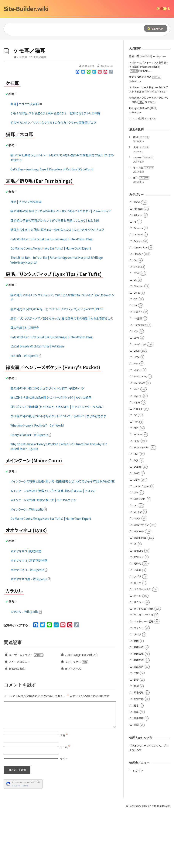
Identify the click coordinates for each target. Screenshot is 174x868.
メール (65, 803)
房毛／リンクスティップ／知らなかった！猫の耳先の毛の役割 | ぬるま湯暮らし (62, 375)
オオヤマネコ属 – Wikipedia (31, 635)
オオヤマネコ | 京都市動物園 (29, 617)
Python (138, 491)
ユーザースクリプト (26, 711)
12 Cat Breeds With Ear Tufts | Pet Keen (37, 403)
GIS (136, 355)
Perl (136, 478)
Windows (139, 588)
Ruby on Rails (141, 504)
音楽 (136, 781)
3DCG (137, 259)
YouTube (138, 607)
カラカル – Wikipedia (26, 668)
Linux (137, 407)
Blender (138, 310)
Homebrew (140, 381)
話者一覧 (140, 113)
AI (135, 278)
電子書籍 (139, 775)
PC (135, 471)
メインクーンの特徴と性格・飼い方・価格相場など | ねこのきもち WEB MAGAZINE (63, 538)
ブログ (137, 691)
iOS (136, 388)
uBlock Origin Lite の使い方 (81, 711)
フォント (139, 684)
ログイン (138, 827)
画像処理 (139, 749)
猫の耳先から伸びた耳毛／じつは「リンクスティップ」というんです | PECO (57, 366)
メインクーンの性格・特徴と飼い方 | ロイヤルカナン (43, 556)
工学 (136, 729)
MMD (136, 446)
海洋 (141, 234)
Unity (137, 536)
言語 (136, 768)
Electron (138, 342)
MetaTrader (140, 433)
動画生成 (139, 704)
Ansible (138, 297)
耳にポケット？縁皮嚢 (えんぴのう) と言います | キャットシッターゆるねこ (57, 463)
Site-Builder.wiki (26, 9)
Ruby (137, 497)
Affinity (138, 272)
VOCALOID (140, 555)
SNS (136, 510)
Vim (136, 549)
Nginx (137, 459)
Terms (25, 842)
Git (135, 362)
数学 (136, 736)
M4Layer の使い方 (143, 165)
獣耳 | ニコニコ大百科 (26, 160)
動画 (136, 697)
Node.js (138, 465)
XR (135, 600)
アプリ (137, 633)
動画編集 (139, 710)
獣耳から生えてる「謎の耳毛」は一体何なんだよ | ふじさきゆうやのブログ (57, 286)
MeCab (138, 426)
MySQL (138, 452)
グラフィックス (142, 646)
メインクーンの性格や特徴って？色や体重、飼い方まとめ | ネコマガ (53, 547)
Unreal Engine (142, 542)
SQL (136, 517)
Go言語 (138, 375)
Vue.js (137, 575)
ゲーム (137, 652)
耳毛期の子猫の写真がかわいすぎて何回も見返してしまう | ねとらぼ (55, 277)
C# (135, 317)
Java (136, 394)
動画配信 (139, 717)
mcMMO (143, 214)
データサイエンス (144, 671)
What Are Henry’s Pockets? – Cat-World (37, 482)
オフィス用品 (73, 725)
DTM (136, 330)
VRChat (138, 568)
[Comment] (60, 771)
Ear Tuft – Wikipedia (26, 412)
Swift (137, 530)
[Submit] (156, 28)
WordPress (140, 594)
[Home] (15, 113)
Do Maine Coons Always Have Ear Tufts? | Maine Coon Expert (51, 305)
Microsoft (139, 439)
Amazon (138, 284)
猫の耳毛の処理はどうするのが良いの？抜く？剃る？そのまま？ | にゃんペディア (61, 267)
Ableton (138, 265)
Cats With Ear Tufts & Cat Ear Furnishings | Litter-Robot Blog (51, 295)
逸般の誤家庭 (17, 725)
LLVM (137, 413)
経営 (136, 762)
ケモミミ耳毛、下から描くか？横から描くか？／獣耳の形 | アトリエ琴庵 (55, 170)
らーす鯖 (143, 224)
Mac (136, 420)
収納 (141, 204)
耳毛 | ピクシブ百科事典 (26, 258)
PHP (136, 484)
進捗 (141, 194)
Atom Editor (140, 304)
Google (138, 368)
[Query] (70, 29)
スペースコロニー (19, 718)
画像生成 (139, 755)
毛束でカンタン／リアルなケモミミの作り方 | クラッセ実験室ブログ (53, 179)
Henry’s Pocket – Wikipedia (31, 491)
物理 (136, 742)
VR (135, 562)
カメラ (137, 639)
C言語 (137, 323)
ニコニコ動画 (137, 175)
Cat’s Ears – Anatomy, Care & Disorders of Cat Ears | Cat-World (52, 226)
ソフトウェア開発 (144, 665)
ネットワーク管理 (144, 678)
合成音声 (139, 723)
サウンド (139, 659)
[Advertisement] (87, 68)
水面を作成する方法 (145, 133)
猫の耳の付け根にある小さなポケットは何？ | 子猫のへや (47, 445)
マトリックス (77, 718)
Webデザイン (141, 581)
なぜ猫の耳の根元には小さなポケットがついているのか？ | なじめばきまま (58, 473)
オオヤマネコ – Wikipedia (29, 626)
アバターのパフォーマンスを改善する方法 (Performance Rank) (149, 123)
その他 (23, 113)
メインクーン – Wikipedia (29, 566)
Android (138, 291)
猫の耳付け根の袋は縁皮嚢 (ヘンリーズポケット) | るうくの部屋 (51, 454)
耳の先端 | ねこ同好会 (25, 384)
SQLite (138, 523)
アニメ (137, 626)
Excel (137, 349)
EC (135, 336)
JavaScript (140, 401)
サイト (64, 815)
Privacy (16, 842)
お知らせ (139, 613)
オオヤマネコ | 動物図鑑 (26, 608)
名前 (64, 792)
